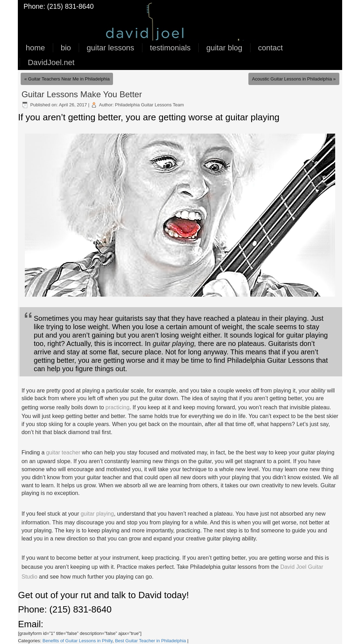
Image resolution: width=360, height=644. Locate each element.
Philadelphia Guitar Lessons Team (150, 105)
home (35, 48)
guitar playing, (174, 344)
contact (271, 48)
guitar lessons (111, 48)
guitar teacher (64, 452)
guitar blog (224, 48)
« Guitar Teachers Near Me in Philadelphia (67, 79)
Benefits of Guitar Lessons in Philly (78, 641)
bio (66, 48)
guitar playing (97, 514)
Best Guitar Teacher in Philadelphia (151, 641)
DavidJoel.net (51, 62)
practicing (118, 407)
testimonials (170, 48)
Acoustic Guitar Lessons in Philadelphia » (294, 79)
